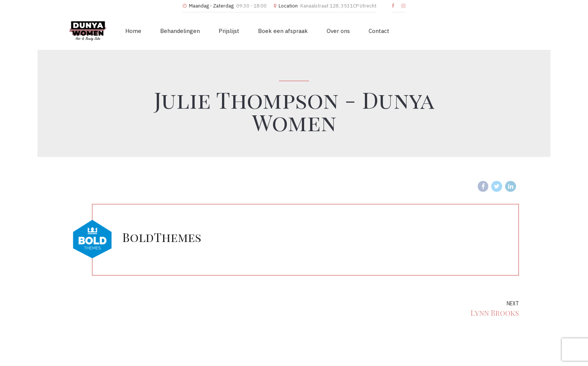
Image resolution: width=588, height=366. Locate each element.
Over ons (338, 31)
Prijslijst (229, 31)
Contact (379, 31)
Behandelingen (180, 31)
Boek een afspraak (283, 31)
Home (133, 31)
